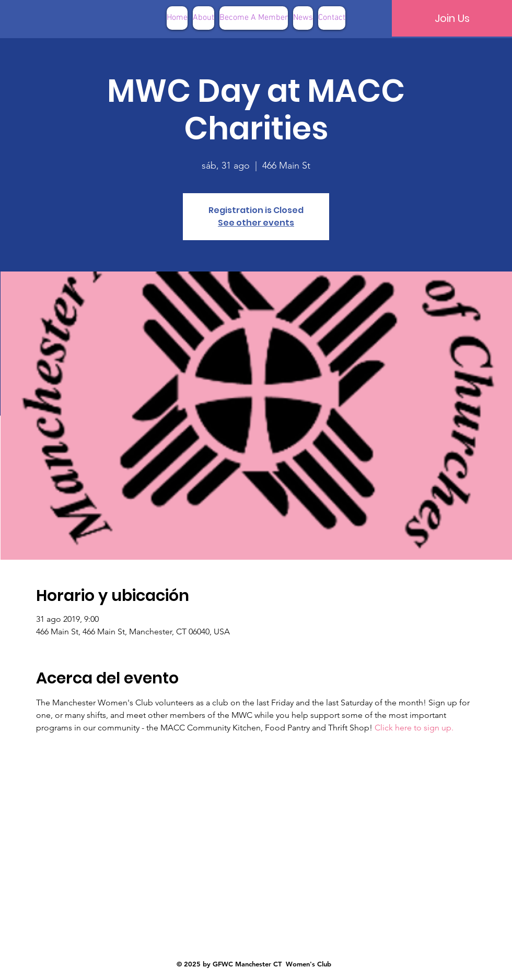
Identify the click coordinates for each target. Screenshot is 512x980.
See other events (256, 223)
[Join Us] (452, 18)
